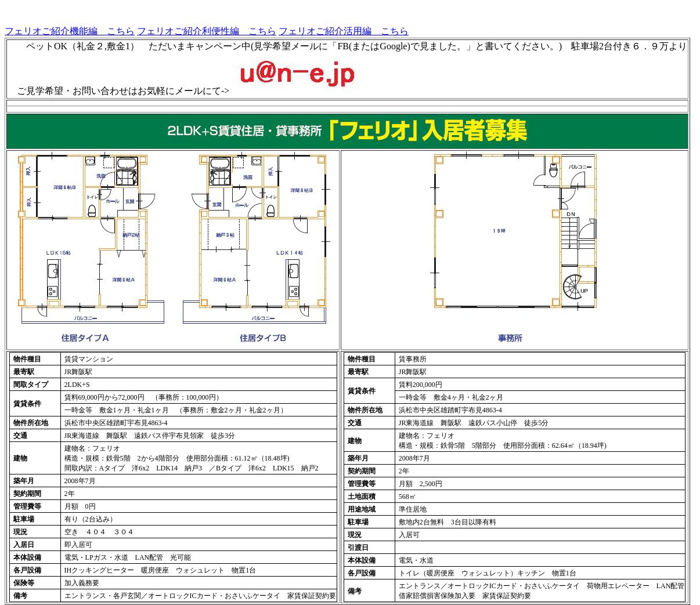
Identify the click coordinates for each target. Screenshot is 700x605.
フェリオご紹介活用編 (325, 31)
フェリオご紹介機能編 (51, 31)
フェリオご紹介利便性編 (188, 31)
